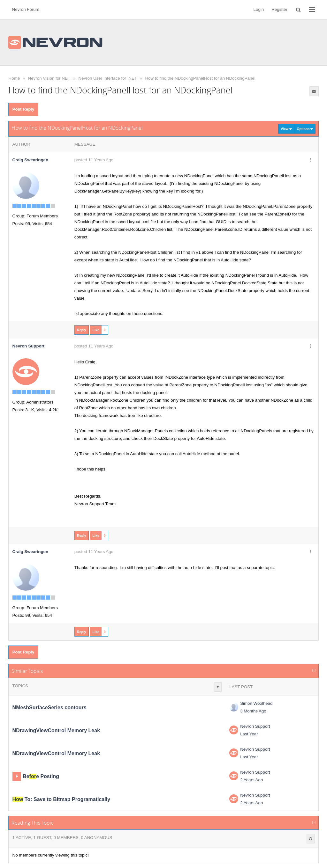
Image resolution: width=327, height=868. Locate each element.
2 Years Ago (251, 780)
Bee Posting (41, 776)
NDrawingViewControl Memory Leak (56, 730)
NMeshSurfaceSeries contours (49, 708)
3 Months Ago (253, 711)
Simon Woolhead (256, 703)
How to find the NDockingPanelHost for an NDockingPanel (200, 78)
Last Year (249, 734)
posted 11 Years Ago (94, 160)
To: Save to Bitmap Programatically (61, 799)
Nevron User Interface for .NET (108, 78)
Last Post (241, 687)
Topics (20, 686)
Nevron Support (255, 726)
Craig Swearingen (30, 160)
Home (14, 78)
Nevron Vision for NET (49, 78)
